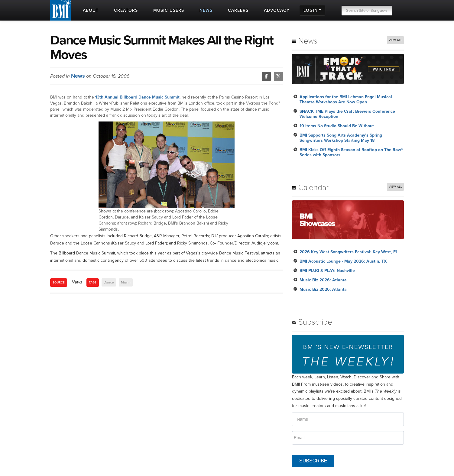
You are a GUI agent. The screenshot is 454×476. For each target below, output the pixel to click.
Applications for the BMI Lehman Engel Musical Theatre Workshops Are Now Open (346, 99)
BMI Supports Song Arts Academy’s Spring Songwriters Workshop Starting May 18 (341, 138)
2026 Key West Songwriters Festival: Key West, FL (349, 252)
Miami (126, 282)
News (78, 76)
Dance (109, 282)
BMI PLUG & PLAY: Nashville (327, 271)
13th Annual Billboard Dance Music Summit (137, 97)
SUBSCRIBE (313, 461)
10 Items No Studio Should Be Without (337, 126)
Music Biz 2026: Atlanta (323, 280)
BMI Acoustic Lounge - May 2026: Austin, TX (343, 261)
